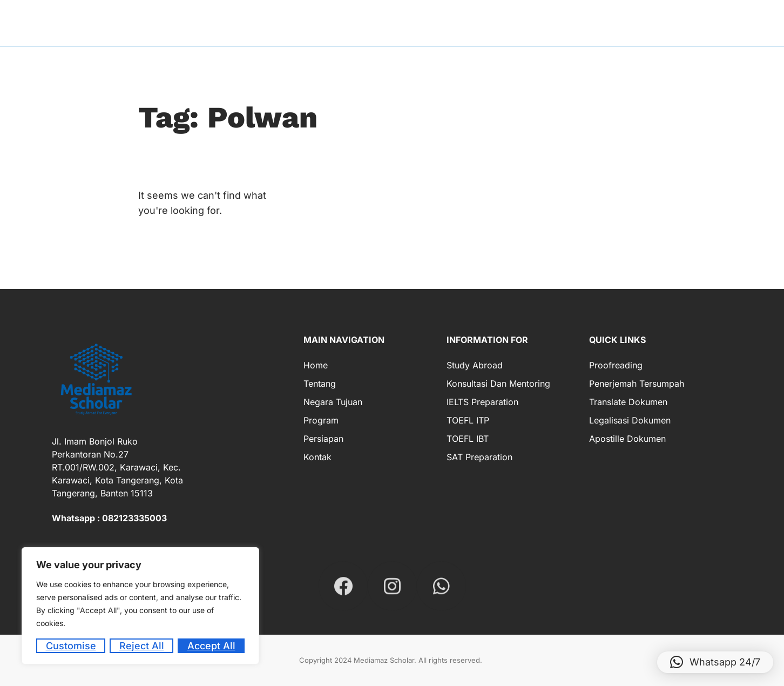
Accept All (211, 646)
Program (321, 420)
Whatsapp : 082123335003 (109, 518)
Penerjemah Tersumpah (637, 384)
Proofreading (616, 365)
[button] (715, 662)
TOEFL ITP (468, 420)
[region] (140, 606)
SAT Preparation (479, 457)
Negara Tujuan (333, 402)
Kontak (317, 457)
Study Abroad (475, 365)
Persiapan (323, 439)
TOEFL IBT (468, 439)
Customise (71, 646)
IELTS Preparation (482, 402)
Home (316, 365)
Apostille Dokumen (627, 439)
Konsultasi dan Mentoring (498, 384)
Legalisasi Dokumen (630, 420)
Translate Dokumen (628, 402)
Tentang (320, 384)
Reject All (142, 646)
